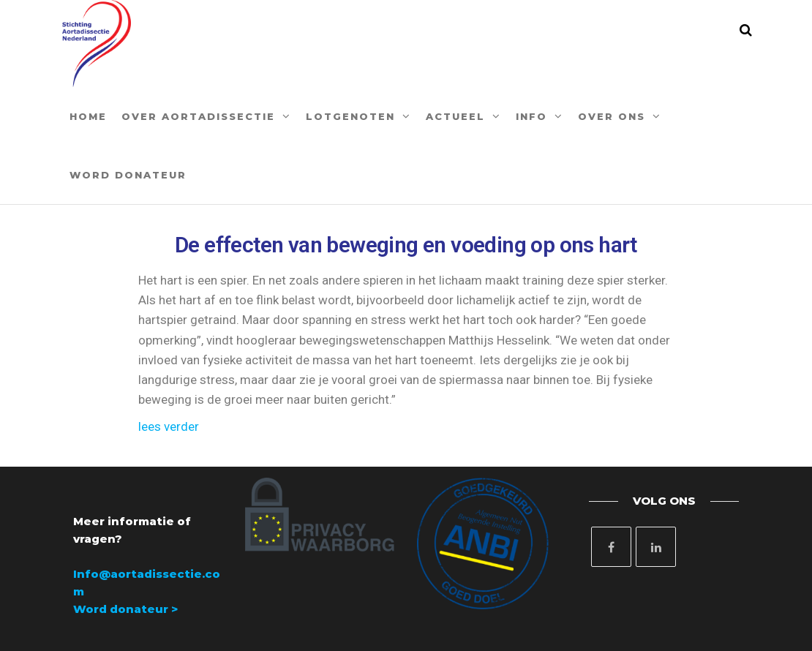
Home (88, 116)
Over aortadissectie (198, 116)
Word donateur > (125, 609)
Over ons (612, 116)
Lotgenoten (350, 116)
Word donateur (128, 175)
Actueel (455, 116)
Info (531, 116)
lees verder (169, 426)
